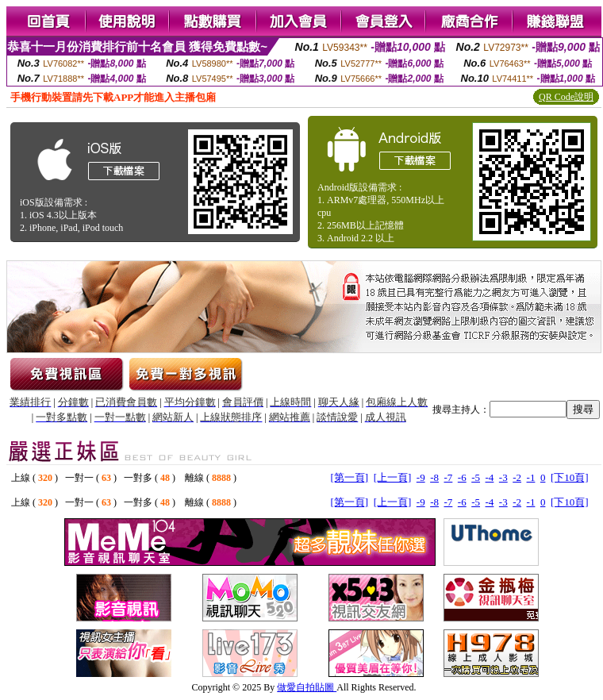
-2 (517, 477)
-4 (490, 477)
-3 (503, 477)
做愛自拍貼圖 (307, 687)
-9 (421, 477)
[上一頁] (393, 477)
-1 (531, 477)
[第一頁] (349, 477)
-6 (462, 477)
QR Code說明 (566, 97)
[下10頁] (570, 477)
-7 (448, 477)
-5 (476, 477)
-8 (434, 477)
